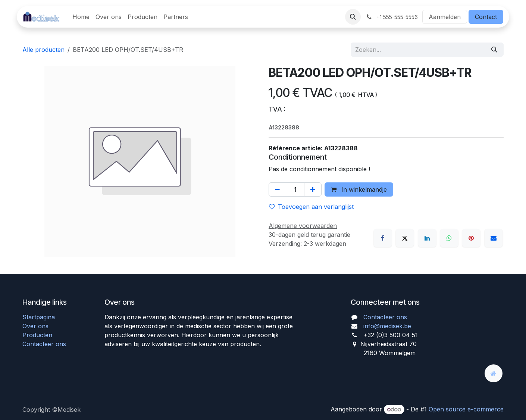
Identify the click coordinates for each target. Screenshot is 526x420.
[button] (353, 17)
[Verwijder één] (277, 189)
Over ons (35, 326)
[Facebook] (383, 238)
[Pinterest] (471, 238)
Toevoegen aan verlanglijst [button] (311, 207)
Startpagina (39, 317)
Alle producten (43, 50)
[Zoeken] (494, 50)
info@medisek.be (387, 326)
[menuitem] (81, 17)
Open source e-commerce (466, 409)
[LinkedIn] (427, 238)
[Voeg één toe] (313, 189)
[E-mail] (494, 238)
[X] (405, 238)
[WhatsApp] (449, 238)
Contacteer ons (44, 344)
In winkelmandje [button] (359, 189)
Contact (486, 17)
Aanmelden (445, 17)
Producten (37, 335)
